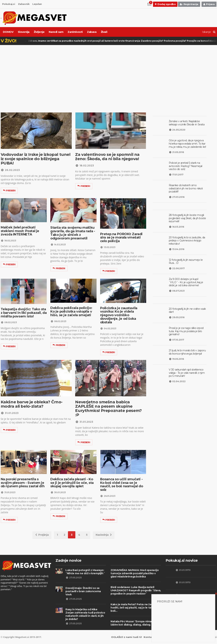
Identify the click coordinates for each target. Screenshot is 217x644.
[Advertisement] (109, 73)
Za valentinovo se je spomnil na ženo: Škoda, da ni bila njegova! (107, 157)
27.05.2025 (74, 578)
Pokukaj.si (9, 4)
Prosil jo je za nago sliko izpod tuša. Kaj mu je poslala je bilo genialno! (186, 331)
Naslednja (104, 535)
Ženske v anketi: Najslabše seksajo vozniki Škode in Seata (187, 123)
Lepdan (37, 4)
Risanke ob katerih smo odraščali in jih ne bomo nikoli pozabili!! (186, 188)
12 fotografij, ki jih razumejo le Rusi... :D (186, 261)
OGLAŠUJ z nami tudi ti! (126, 637)
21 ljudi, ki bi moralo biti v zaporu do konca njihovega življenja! (187, 352)
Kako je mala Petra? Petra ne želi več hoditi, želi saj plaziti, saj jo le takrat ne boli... (135, 608)
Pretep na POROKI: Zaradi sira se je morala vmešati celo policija (121, 238)
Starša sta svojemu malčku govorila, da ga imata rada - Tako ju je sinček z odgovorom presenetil (73, 233)
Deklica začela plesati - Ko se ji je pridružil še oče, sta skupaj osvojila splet (72, 483)
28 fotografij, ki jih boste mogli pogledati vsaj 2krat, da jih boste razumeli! (187, 218)
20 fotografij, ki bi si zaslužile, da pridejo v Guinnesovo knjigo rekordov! (187, 241)
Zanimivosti (75, 32)
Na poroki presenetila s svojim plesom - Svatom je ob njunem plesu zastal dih (23, 483)
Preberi (9, 191)
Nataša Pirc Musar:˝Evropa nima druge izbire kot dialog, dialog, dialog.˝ (135, 623)
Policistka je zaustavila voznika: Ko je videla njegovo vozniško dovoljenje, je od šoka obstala (119, 315)
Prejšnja (42, 535)
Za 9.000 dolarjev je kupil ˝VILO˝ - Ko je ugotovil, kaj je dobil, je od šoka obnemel (186, 282)
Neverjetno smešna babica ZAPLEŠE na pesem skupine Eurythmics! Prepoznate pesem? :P (108, 409)
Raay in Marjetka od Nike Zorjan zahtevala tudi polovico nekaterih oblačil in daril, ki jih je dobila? (85, 614)
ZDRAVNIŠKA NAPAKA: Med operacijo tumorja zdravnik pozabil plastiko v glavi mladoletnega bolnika (135, 573)
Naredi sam (56, 32)
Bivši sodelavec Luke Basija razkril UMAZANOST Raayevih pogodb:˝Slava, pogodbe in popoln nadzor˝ (136, 590)
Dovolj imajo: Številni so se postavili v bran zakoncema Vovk (83, 591)
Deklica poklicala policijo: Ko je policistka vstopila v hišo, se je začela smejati (71, 312)
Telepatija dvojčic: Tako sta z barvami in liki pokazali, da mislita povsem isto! (24, 313)
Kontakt (149, 637)
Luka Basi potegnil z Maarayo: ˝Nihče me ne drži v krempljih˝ (85, 572)
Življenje (39, 32)
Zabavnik (24, 4)
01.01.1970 (183, 570)
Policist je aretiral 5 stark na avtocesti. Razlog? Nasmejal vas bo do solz (186, 166)
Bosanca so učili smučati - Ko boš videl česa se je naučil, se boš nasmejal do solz (122, 484)
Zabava (92, 32)
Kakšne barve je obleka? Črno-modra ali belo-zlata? (32, 404)
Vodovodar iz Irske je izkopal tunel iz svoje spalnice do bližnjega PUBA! (36, 159)
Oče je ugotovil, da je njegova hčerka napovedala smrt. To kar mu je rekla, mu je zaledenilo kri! (187, 144)
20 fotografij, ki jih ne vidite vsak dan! (187, 310)
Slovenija (24, 32)
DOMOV (8, 32)
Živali (104, 32)
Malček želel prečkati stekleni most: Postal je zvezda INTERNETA (20, 231)
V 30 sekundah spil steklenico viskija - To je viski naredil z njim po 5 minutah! (187, 373)
